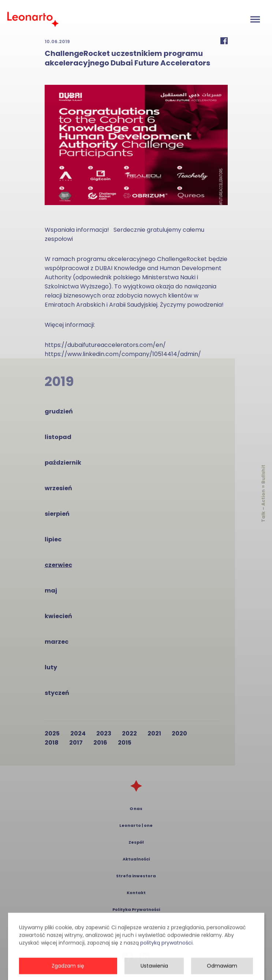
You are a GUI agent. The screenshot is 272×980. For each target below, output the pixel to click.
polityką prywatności (166, 972)
